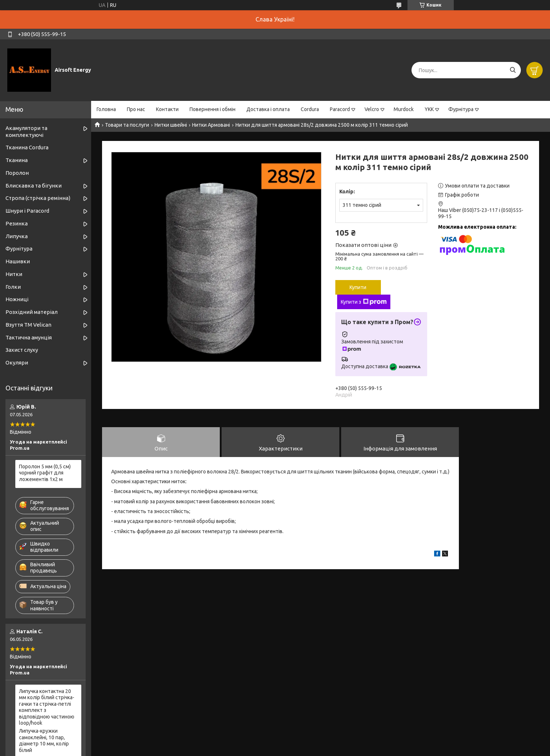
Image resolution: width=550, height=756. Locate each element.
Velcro (372, 109)
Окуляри (17, 363)
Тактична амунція (29, 337)
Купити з (364, 302)
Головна (106, 109)
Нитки (14, 274)
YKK (429, 109)
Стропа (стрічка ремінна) (38, 198)
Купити (358, 287)
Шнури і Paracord (27, 211)
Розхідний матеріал (32, 312)
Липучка (17, 236)
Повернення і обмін (212, 109)
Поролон (17, 173)
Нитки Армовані (211, 125)
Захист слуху (22, 350)
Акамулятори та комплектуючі (26, 131)
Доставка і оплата (268, 109)
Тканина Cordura (27, 147)
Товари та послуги (127, 125)
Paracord (340, 109)
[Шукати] (513, 70)
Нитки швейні (171, 125)
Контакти (167, 109)
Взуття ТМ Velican (28, 325)
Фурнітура (461, 109)
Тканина (17, 160)
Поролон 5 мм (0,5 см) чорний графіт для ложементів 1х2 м (45, 473)
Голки (13, 287)
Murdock (404, 109)
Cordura (310, 109)
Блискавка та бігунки (34, 186)
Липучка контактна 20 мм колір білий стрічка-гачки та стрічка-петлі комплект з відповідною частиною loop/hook (47, 707)
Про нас (136, 109)
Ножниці (17, 299)
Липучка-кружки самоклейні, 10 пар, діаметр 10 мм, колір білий (44, 741)
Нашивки (18, 261)
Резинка (17, 223)
